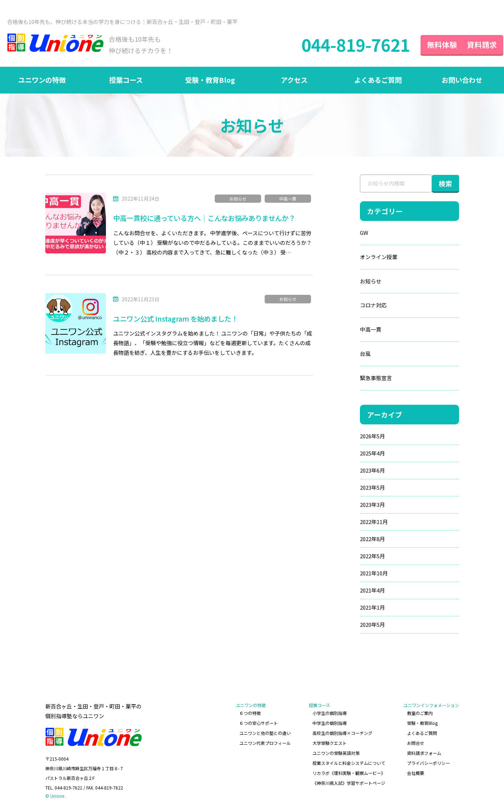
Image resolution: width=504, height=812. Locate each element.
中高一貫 (288, 200)
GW (349, 234)
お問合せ (416, 743)
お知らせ (238, 200)
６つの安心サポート (259, 724)
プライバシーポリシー (428, 762)
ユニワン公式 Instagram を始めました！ (178, 319)
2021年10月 (359, 575)
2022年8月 (357, 541)
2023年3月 (357, 506)
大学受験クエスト (330, 743)
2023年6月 (357, 472)
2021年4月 (357, 592)
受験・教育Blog (210, 81)
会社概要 (416, 771)
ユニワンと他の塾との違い (266, 733)
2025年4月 (357, 455)
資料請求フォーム (424, 752)
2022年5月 (357, 558)
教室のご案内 (420, 714)
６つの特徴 (251, 714)
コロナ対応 (358, 307)
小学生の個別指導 (330, 714)
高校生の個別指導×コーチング (343, 733)
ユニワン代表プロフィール (266, 743)
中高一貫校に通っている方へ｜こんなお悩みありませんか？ (209, 219)
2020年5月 (357, 626)
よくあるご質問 (378, 81)
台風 (350, 355)
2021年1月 (357, 609)
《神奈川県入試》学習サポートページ (349, 781)
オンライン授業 (364, 258)
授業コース (126, 81)
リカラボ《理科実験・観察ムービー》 (349, 771)
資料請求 (475, 45)
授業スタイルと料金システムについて (349, 762)
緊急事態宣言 (361, 380)
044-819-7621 (341, 45)
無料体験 (429, 45)
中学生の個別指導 (330, 724)
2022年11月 (359, 523)
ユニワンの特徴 (42, 81)
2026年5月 (357, 438)
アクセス (294, 81)
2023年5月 (357, 489)
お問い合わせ (462, 81)
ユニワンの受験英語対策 (336, 752)
